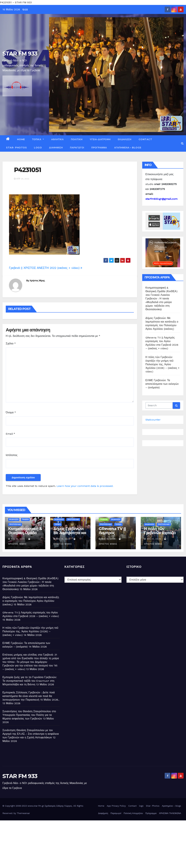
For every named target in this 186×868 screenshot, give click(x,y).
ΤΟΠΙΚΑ (38, 139)
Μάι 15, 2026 (18, 539)
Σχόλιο (11, 343)
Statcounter (153, 420)
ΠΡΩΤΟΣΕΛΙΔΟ (15, 524)
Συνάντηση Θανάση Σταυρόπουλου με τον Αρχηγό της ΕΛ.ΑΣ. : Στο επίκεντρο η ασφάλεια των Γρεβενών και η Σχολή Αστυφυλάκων (31, 734)
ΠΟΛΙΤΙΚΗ (77, 139)
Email (10, 434)
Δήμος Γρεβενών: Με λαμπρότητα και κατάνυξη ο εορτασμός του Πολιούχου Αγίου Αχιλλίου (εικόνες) (31, 601)
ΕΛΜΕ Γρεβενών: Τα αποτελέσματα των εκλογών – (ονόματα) (162, 384)
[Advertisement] (93, 843)
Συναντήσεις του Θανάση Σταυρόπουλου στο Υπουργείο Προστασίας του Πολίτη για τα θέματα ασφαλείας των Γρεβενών (29, 715)
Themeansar (23, 813)
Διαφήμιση (56, 148)
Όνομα (11, 412)
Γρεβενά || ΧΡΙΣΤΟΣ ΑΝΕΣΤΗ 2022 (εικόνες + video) (46, 268)
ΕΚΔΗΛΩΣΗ (125, 139)
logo (38, 148)
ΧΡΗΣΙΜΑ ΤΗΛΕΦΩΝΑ (170, 813)
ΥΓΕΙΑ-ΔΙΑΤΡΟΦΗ (100, 139)
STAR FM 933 (20, 54)
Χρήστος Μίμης (37, 281)
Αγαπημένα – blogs (128, 148)
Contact (145, 139)
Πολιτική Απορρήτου (133, 813)
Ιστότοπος (12, 455)
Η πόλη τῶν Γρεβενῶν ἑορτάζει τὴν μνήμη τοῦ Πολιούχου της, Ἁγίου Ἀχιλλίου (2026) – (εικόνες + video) (163, 364)
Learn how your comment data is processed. (85, 486)
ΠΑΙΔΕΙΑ (25, 519)
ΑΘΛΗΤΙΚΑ (57, 139)
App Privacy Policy (116, 806)
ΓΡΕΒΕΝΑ (104, 519)
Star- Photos (16, 148)
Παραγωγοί (77, 148)
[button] (182, 143)
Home (21, 139)
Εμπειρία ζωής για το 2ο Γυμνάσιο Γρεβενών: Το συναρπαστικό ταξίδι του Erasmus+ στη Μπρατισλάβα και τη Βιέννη (30, 681)
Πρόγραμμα (99, 148)
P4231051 (27, 170)
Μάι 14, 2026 (154, 539)
